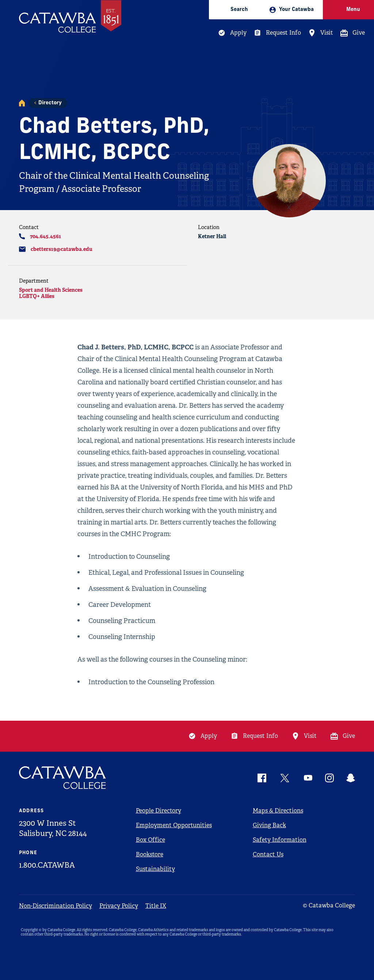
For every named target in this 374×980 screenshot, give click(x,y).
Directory (50, 103)
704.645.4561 (45, 236)
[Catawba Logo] (63, 778)
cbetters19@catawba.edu (62, 249)
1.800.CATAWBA (47, 865)
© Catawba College (329, 905)
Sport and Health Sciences (51, 290)
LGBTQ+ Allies (37, 296)
